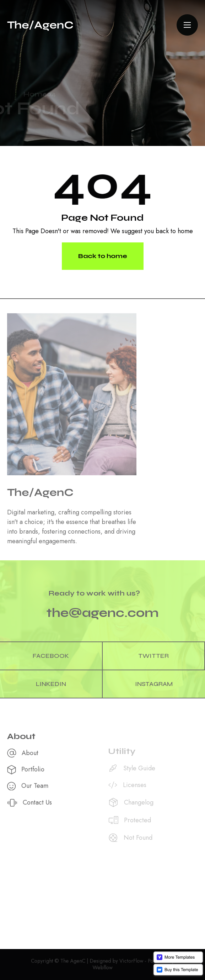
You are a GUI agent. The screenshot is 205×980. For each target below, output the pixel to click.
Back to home (102, 256)
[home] (40, 25)
